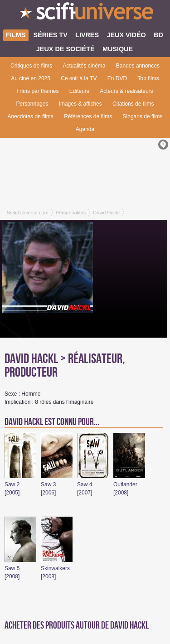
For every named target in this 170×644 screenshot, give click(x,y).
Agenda (85, 129)
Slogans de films (143, 116)
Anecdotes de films (30, 116)
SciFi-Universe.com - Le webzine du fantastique (85, 14)
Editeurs (79, 91)
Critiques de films (31, 66)
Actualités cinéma (84, 66)
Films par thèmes (38, 91)
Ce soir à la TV (79, 78)
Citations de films (133, 104)
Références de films (88, 116)
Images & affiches (80, 104)
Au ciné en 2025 (31, 78)
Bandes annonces (138, 66)
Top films (148, 78)
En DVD (117, 78)
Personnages (32, 104)
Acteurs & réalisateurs (126, 91)
